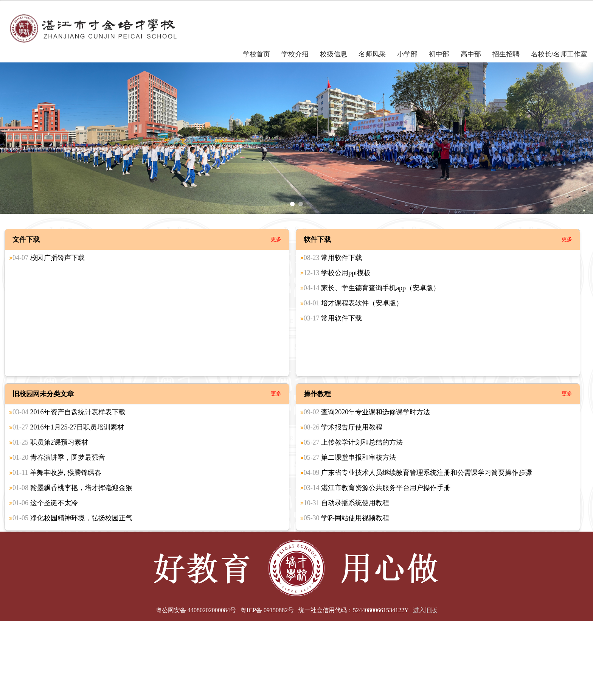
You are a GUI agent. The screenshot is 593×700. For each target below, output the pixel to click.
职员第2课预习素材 (50, 442)
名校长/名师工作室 (559, 54)
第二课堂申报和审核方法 (350, 457)
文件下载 (26, 240)
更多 (276, 239)
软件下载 (317, 240)
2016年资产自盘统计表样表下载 (69, 412)
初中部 (439, 54)
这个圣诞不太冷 (45, 503)
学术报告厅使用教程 (343, 427)
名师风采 (372, 54)
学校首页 (256, 54)
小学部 (407, 54)
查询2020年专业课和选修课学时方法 (367, 412)
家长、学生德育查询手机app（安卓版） (372, 288)
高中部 (471, 54)
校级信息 (334, 54)
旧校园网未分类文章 (43, 394)
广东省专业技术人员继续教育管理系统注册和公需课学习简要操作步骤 (418, 473)
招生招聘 (506, 54)
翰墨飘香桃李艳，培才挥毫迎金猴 (72, 488)
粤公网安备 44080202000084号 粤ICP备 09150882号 (225, 610)
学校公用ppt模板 (337, 273)
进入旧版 (425, 610)
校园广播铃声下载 (49, 258)
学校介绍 (295, 54)
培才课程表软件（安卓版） (353, 303)
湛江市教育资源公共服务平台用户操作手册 (377, 488)
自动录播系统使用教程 (347, 503)
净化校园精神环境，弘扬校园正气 (72, 518)
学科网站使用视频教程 (347, 518)
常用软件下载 (333, 258)
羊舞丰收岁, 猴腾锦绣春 (57, 473)
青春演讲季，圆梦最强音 (59, 457)
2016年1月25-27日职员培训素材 (68, 427)
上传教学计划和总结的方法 (353, 442)
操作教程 (317, 394)
